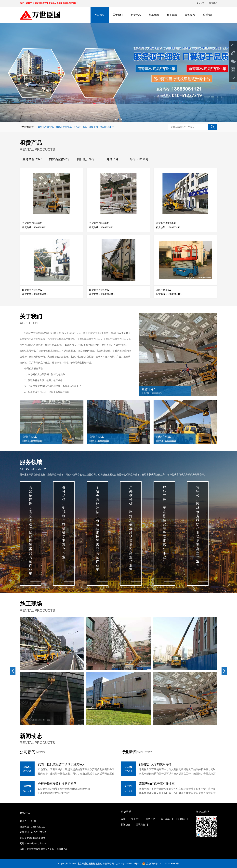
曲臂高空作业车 (64, 127)
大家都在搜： (29, 127)
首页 (123, 819)
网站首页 (200, 3)
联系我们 (213, 3)
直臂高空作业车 (46, 127)
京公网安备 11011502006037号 (163, 864)
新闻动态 (190, 15)
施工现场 (154, 15)
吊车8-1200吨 (107, 127)
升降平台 (93, 127)
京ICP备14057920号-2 (128, 864)
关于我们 (118, 15)
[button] (116, 119)
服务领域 (172, 15)
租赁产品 (136, 15)
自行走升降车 (80, 127)
